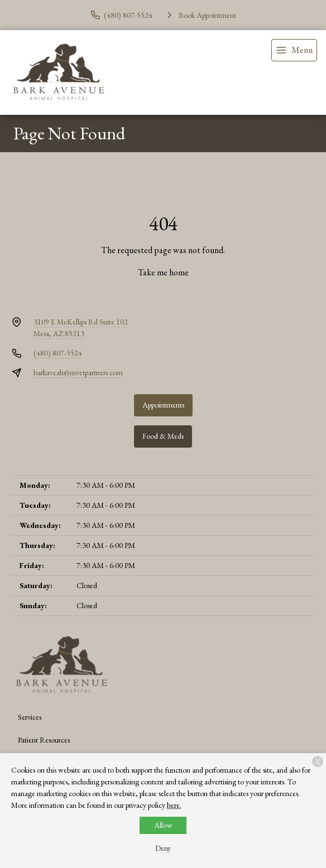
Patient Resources (44, 740)
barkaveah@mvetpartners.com (78, 372)
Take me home (163, 272)
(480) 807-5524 (58, 353)
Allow (163, 825)
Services (30, 717)
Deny (163, 848)
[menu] (294, 50)
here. (174, 805)
